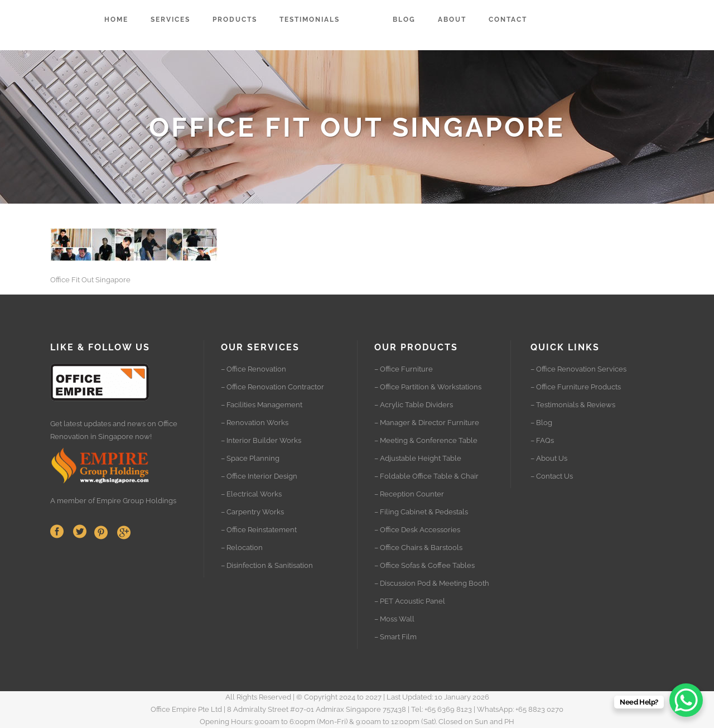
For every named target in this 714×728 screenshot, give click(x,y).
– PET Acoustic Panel (410, 601)
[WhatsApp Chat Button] (686, 700)
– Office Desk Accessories (417, 530)
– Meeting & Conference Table (426, 440)
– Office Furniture (404, 369)
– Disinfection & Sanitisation (267, 565)
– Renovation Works (255, 423)
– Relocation (242, 548)
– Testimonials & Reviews (573, 405)
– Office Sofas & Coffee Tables (424, 565)
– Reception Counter (409, 494)
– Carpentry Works (252, 512)
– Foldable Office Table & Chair (426, 476)
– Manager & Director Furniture (427, 423)
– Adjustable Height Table (418, 458)
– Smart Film (395, 637)
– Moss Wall (394, 619)
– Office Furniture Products (576, 387)
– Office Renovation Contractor (272, 387)
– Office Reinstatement (259, 530)
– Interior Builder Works (261, 440)
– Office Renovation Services (578, 369)
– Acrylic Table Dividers (414, 405)
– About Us (549, 458)
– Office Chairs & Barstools (418, 548)
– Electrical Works (251, 494)
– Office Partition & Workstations (428, 387)
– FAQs (542, 440)
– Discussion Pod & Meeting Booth (432, 583)
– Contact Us (552, 476)
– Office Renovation (254, 369)
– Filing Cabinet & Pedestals (421, 512)
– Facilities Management (262, 405)
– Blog (541, 423)
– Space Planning (250, 458)
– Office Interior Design (259, 476)
